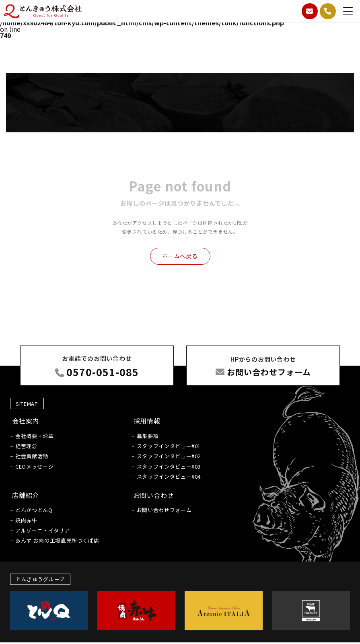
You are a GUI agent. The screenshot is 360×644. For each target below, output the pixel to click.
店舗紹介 (26, 495)
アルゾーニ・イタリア (43, 530)
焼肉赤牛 (26, 520)
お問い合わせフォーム (164, 510)
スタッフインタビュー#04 (169, 476)
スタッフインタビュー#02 (169, 456)
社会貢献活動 (32, 456)
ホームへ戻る (180, 256)
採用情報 (147, 421)
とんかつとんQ (34, 510)
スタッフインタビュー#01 (169, 446)
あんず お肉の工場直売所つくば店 (57, 540)
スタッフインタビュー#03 (169, 466)
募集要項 (148, 436)
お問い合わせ (154, 495)
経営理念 (26, 446)
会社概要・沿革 (35, 436)
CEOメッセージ (34, 466)
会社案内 (26, 421)
